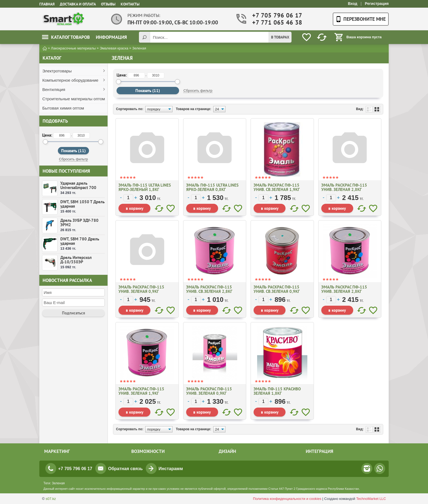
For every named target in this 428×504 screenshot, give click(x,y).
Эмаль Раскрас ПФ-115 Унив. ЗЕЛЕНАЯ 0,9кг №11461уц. (141, 291)
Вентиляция (54, 89)
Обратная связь (125, 469)
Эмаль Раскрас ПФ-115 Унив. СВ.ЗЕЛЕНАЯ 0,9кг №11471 (277, 291)
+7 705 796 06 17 (274, 15)
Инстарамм (171, 469)
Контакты (130, 4)
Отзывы (108, 4)
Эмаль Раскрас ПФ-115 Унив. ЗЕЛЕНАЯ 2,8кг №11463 (344, 291)
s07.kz (51, 499)
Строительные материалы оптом (74, 99)
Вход (353, 4)
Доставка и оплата (78, 4)
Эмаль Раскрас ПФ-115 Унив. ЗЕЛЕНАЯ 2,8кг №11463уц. (344, 189)
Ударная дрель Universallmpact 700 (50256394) (78, 188)
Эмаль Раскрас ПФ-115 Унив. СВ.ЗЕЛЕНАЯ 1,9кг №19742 (277, 189)
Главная (47, 4)
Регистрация (377, 4)
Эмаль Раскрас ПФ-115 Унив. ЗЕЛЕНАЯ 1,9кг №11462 (141, 393)
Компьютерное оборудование (70, 80)
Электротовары (57, 71)
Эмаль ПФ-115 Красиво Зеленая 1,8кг (277, 391)
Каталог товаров (66, 37)
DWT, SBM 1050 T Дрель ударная (82, 204)
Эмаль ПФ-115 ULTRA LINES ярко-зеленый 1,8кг (145, 187)
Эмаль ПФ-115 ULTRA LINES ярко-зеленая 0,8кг (212, 187)
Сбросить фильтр (73, 159)
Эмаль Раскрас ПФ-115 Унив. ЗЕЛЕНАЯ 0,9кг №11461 (209, 393)
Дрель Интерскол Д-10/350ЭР (76, 260)
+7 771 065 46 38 (274, 23)
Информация (111, 37)
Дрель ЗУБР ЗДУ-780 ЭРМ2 (79, 222)
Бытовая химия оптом (63, 108)
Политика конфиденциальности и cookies (287, 499)
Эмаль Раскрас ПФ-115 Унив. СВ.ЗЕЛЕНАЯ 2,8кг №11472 (209, 291)
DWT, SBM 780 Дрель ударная (80, 241)
